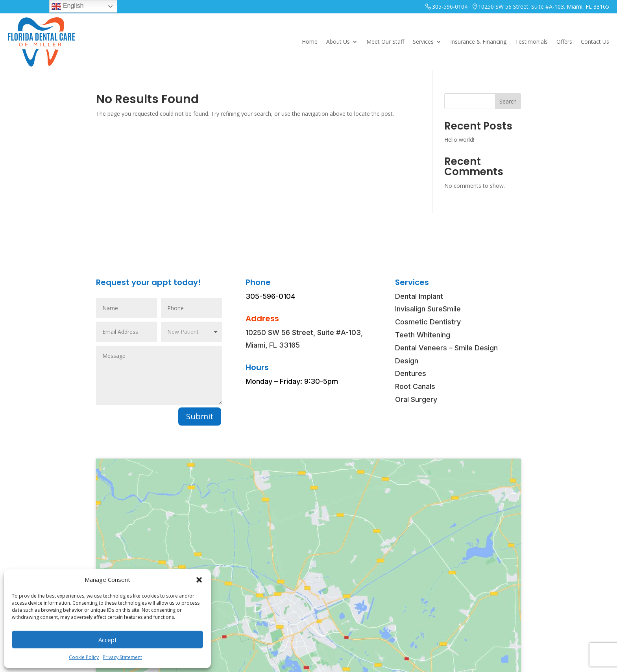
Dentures (411, 373)
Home (310, 42)
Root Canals (415, 386)
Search (508, 101)
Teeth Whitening (423, 335)
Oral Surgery (416, 399)
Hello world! (459, 140)
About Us (338, 42)
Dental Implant (419, 296)
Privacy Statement (122, 657)
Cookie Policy (84, 657)
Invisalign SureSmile (428, 309)
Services (423, 42)
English (67, 6)
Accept (108, 640)
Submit (200, 416)
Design (407, 361)
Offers (564, 42)
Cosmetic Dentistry (428, 322)
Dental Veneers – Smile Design (446, 348)
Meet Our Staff (385, 42)
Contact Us (595, 42)
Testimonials (531, 42)
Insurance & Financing (478, 42)
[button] (199, 580)
